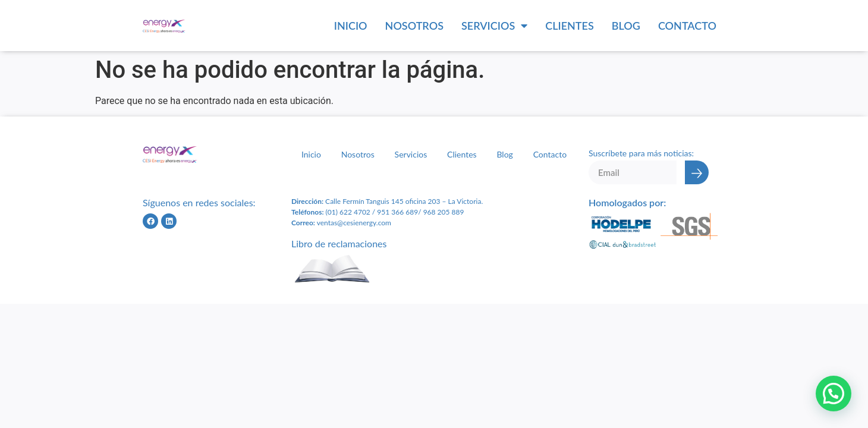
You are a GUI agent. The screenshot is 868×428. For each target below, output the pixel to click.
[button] (834, 394)
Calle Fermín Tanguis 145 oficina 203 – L (388, 201)
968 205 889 (444, 212)
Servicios (494, 26)
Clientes (570, 26)
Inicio (351, 26)
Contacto (687, 26)
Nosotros (414, 26)
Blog (626, 26)
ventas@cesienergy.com (354, 223)
